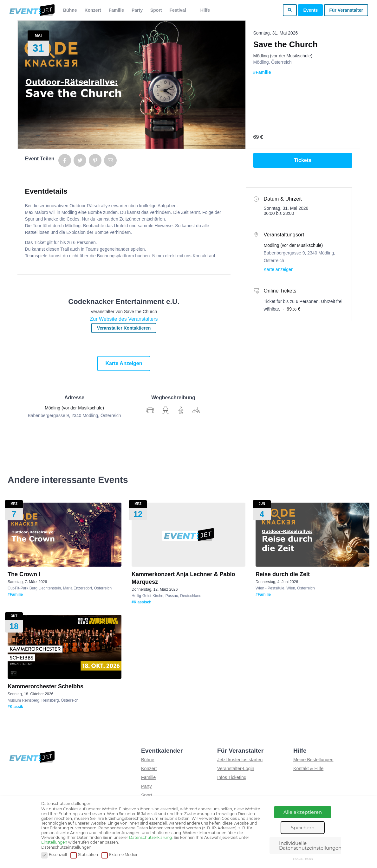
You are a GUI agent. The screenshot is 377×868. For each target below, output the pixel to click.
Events (310, 10)
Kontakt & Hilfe (308, 768)
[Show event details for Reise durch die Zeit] (312, 535)
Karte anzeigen (124, 363)
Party (137, 10)
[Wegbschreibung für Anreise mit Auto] (166, 410)
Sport (156, 10)
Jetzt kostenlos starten (240, 760)
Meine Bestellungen (313, 760)
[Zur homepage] (32, 10)
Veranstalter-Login (236, 768)
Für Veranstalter (346, 10)
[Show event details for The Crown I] (65, 535)
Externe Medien (120, 855)
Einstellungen (54, 842)
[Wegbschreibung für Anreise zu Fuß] (181, 410)
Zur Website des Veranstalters (124, 319)
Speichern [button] (303, 828)
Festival (178, 10)
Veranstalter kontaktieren (124, 328)
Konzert (93, 10)
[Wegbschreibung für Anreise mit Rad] (196, 410)
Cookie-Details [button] (303, 859)
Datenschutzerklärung (150, 837)
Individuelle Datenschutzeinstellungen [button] (310, 845)
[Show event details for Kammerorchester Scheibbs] (65, 647)
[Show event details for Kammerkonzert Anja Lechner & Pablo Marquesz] (188, 535)
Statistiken (84, 855)
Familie (116, 10)
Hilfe (205, 10)
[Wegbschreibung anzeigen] (150, 410)
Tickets (303, 160)
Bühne (70, 10)
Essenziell (54, 855)
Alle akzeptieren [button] (303, 812)
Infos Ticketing (232, 777)
